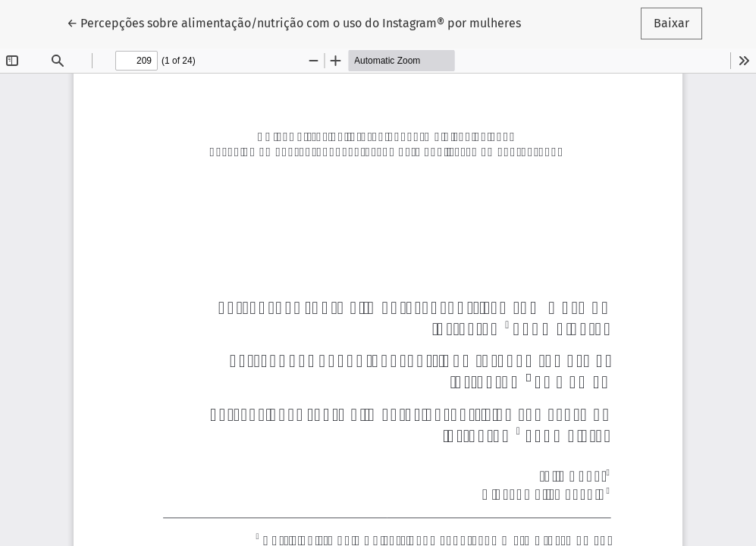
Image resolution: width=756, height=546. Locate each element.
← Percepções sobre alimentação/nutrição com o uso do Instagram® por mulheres (294, 22)
